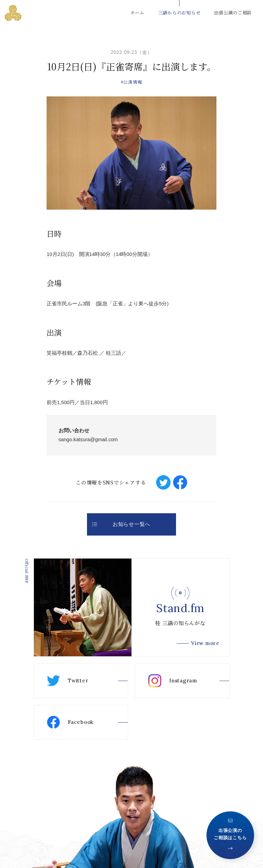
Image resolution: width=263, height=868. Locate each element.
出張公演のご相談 (233, 13)
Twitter (67, 681)
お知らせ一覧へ (121, 524)
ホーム (137, 13)
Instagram (173, 681)
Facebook (70, 722)
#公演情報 (132, 82)
